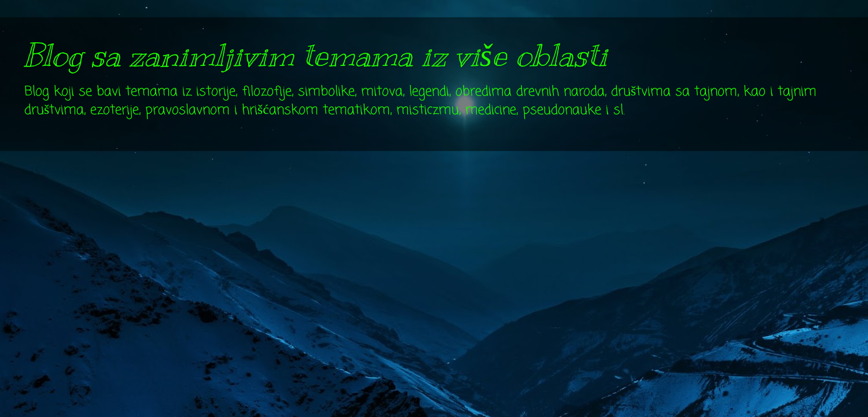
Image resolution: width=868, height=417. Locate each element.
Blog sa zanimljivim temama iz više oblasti (315, 56)
